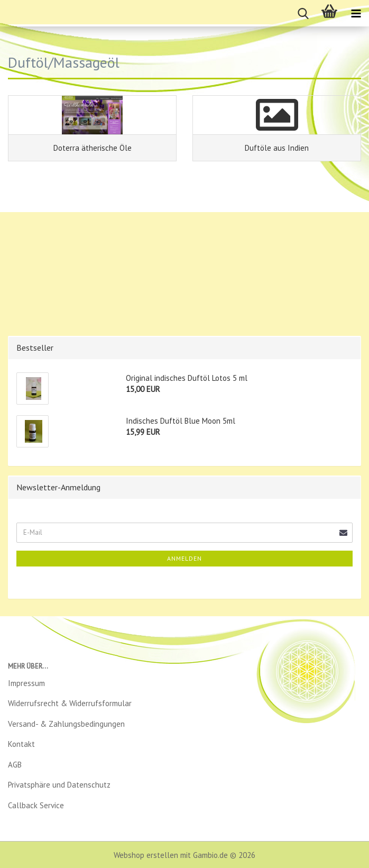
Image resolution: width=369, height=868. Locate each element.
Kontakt (21, 744)
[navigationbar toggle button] (356, 13)
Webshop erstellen (146, 855)
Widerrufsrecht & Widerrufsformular (70, 703)
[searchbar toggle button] (303, 13)
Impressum (26, 683)
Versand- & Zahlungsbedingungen (66, 724)
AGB (15, 765)
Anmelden (185, 558)
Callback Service (36, 805)
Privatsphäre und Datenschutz (59, 785)
